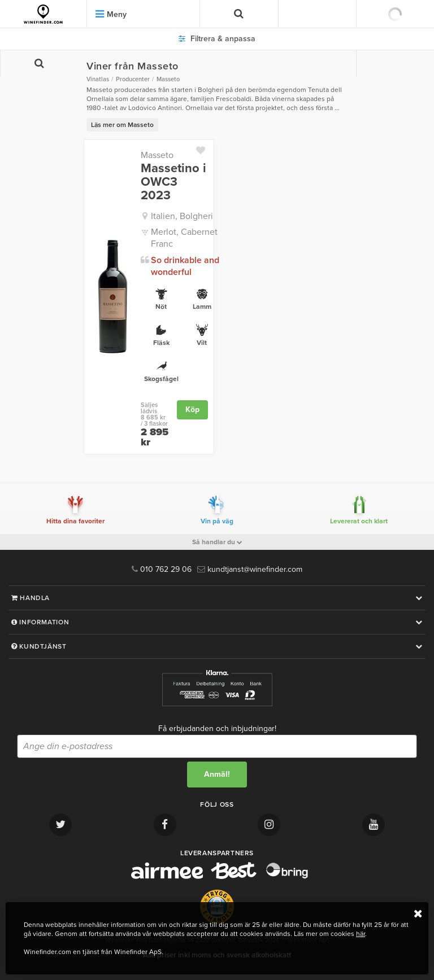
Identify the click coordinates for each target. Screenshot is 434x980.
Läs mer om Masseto (122, 125)
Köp (192, 410)
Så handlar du (217, 542)
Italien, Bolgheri (182, 216)
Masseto (157, 155)
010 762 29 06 (162, 569)
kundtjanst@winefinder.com (250, 569)
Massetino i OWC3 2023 (173, 182)
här (361, 934)
